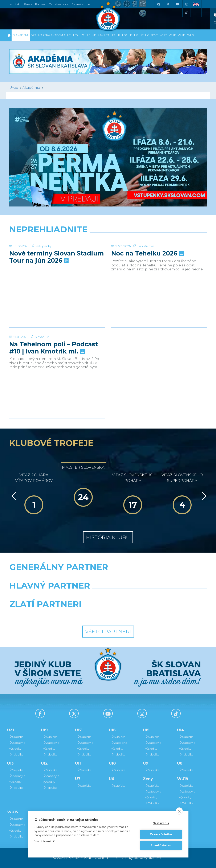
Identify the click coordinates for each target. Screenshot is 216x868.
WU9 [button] (191, 35)
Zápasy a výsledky (17, 746)
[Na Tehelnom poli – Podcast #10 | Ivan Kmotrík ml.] (57, 349)
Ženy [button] (154, 35)
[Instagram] (187, 4)
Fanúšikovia (146, 278)
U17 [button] (82, 35)
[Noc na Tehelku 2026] (159, 258)
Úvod (14, 88)
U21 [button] (69, 35)
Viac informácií (44, 841)
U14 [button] (100, 35)
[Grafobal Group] (134, 615)
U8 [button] (136, 35)
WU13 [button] (182, 35)
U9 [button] (131, 35)
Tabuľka (16, 754)
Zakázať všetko (161, 834)
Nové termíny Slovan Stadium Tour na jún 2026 (57, 288)
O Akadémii (21, 35)
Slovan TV (42, 368)
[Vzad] (13, 496)
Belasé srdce (81, 4)
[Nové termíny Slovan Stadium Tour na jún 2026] (57, 258)
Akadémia (31, 88)
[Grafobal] (74, 596)
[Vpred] (203, 496)
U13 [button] (107, 35)
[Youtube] (177, 4)
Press (28, 4)
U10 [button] (125, 35)
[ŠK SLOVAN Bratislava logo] (108, 16)
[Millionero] (142, 596)
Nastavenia (161, 823)
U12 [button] (113, 35)
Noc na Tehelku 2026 (147, 285)
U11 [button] (119, 35)
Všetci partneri (108, 632)
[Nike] (108, 578)
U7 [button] (142, 35)
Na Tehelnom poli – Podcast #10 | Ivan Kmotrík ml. (54, 379)
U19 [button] (76, 35)
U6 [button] (147, 35)
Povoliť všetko (161, 845)
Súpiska (16, 737)
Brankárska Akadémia (48, 35)
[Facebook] (159, 4)
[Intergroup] (83, 615)
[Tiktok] (187, 13)
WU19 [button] (163, 35)
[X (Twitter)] (168, 4)
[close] (179, 811)
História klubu (108, 537)
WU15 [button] (173, 35)
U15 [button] (94, 35)
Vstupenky (44, 278)
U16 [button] (88, 35)
